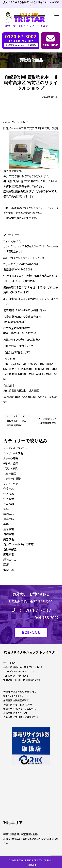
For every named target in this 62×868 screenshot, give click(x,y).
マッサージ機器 (12, 478)
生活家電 (9, 529)
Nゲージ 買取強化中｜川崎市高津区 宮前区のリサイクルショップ (46, 419)
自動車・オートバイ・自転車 (18, 544)
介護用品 (9, 489)
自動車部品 (10, 549)
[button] (56, 18)
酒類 (6, 564)
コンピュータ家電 (13, 453)
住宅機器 (9, 494)
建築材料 (9, 519)
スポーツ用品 (11, 458)
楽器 (6, 524)
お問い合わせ (50, 45)
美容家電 (9, 539)
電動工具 (9, 570)
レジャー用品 (11, 484)
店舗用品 (9, 514)
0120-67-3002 (35, 610)
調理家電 (9, 554)
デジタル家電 (11, 463)
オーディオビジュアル (15, 448)
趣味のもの (10, 560)
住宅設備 (9, 499)
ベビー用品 (10, 474)
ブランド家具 (10, 468)
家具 (6, 509)
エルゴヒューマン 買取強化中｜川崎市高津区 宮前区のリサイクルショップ (17, 417)
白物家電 (9, 534)
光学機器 (9, 504)
